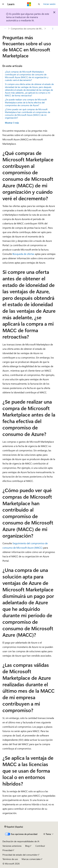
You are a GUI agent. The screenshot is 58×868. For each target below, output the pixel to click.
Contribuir (40, 846)
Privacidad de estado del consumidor (20, 855)
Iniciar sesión (49, 4)
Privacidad (7, 850)
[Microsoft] (29, 4)
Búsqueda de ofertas (23, 254)
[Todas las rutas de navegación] (5, 29)
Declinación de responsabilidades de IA (21, 841)
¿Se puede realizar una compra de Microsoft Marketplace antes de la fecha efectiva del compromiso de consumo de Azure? (26, 102)
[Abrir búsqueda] (39, 4)
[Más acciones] (53, 29)
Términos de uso (10, 859)
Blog (27, 846)
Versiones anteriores (12, 846)
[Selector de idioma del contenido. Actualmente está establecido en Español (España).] (14, 827)
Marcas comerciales (31, 859)
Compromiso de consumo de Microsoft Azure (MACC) (27, 29)
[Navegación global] (3, 4)
